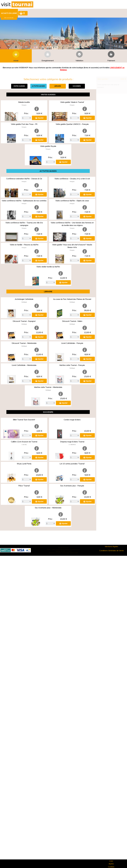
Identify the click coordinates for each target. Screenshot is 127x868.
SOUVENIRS (77, 86)
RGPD (111, 864)
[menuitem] (9, 13)
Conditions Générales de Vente (112, 550)
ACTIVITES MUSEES (38, 86)
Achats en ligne (9, 13)
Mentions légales (112, 546)
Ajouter (41, 118)
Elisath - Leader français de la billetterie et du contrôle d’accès (63, 549)
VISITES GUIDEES (19, 86)
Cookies (111, 867)
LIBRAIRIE (58, 86)
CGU (111, 861)
